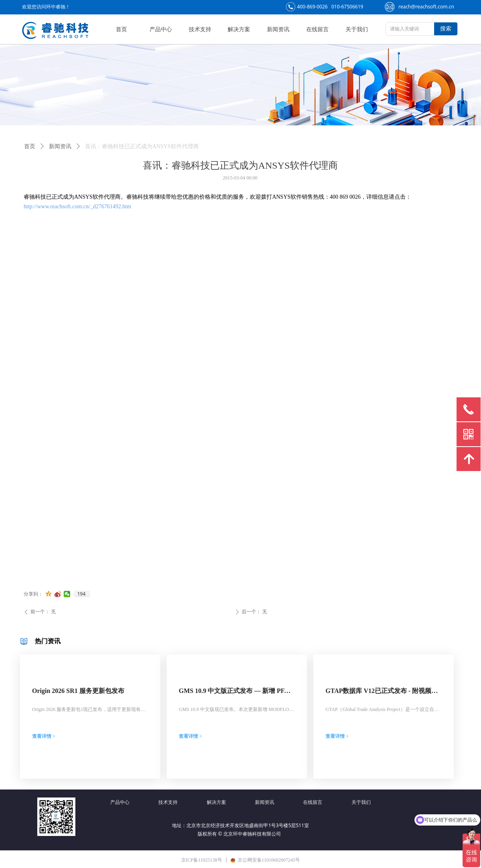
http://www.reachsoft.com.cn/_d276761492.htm (77, 206)
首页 (30, 146)
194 (82, 594)
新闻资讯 (60, 146)
